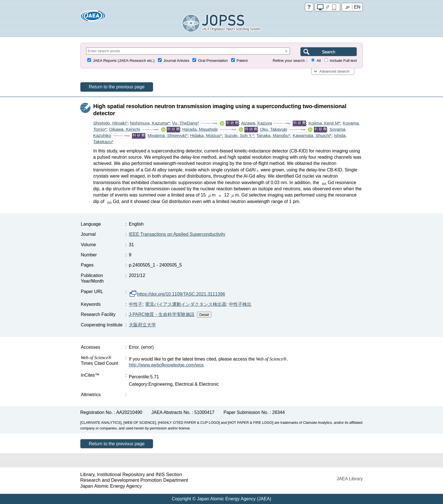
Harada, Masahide (200, 129)
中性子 (136, 304)
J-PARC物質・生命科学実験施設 (162, 314)
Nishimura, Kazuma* (150, 123)
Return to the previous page (117, 87)
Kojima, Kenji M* (324, 123)
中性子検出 (240, 304)
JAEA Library (350, 479)
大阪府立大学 (142, 325)
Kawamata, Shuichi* (312, 135)
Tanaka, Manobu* (273, 135)
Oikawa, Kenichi (125, 129)
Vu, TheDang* (186, 123)
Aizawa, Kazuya (257, 123)
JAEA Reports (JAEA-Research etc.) (124, 61)
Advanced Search (334, 71)
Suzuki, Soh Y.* (239, 135)
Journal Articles (176, 61)
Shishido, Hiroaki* (110, 123)
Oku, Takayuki (273, 129)
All (319, 61)
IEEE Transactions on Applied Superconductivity (177, 234)
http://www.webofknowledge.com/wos (166, 365)
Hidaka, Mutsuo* (206, 135)
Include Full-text (343, 61)
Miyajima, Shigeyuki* (168, 135)
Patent (242, 61)
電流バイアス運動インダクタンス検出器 (186, 304)
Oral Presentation (213, 61)
